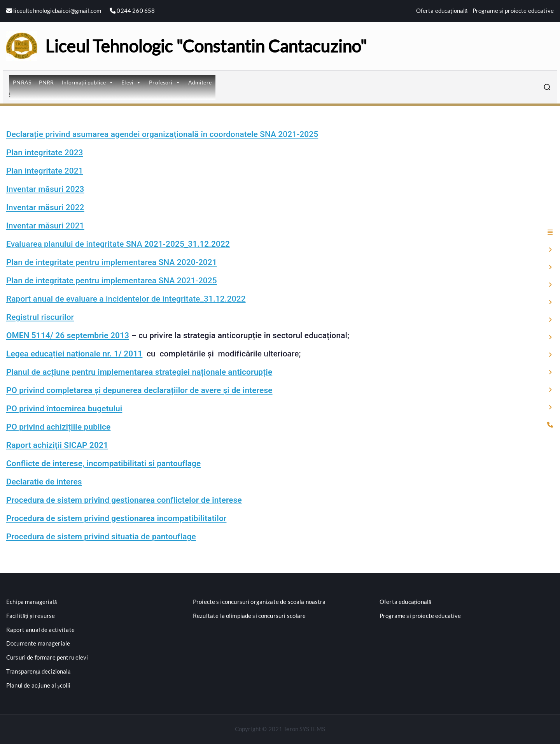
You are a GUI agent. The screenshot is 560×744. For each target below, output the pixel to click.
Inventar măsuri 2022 (45, 207)
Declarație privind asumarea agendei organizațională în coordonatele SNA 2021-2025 (162, 134)
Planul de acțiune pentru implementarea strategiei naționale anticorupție (139, 372)
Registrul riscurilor (40, 317)
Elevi (131, 82)
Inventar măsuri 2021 (45, 226)
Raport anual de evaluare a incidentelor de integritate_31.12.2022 (126, 299)
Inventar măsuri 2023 (45, 189)
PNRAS (22, 82)
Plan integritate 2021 (45, 171)
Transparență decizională (38, 671)
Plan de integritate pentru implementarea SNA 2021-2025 (112, 281)
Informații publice (88, 82)
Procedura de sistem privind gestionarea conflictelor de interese (124, 500)
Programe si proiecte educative (513, 11)
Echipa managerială (32, 602)
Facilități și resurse (31, 616)
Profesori (165, 82)
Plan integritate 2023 (45, 153)
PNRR (46, 82)
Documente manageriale (38, 643)
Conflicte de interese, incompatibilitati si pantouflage (103, 463)
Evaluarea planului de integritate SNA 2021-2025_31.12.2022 (118, 244)
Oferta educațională (442, 11)
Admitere (200, 82)
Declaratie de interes (44, 482)
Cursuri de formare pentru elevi (47, 657)
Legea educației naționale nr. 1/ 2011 (74, 354)
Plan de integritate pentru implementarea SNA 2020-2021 (112, 262)
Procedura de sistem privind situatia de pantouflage (101, 537)
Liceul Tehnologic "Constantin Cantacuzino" (206, 46)
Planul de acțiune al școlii (38, 685)
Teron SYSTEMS (304, 729)
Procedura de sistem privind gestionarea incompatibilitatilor (116, 518)
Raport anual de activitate (40, 630)
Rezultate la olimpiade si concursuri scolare (249, 616)
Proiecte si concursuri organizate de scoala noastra (259, 602)
